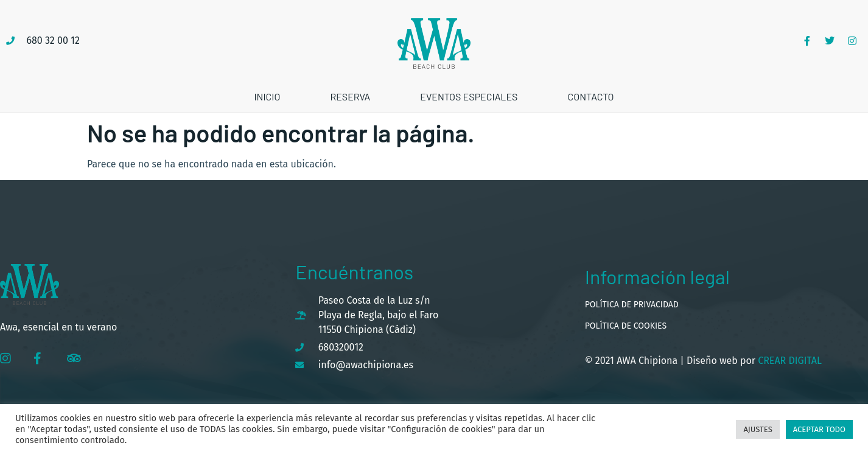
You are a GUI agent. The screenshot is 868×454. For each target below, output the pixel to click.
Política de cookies (626, 326)
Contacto (590, 96)
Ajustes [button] (758, 429)
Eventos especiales (469, 96)
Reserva (350, 96)
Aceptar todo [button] (819, 429)
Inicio (267, 96)
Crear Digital (789, 361)
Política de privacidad (632, 305)
